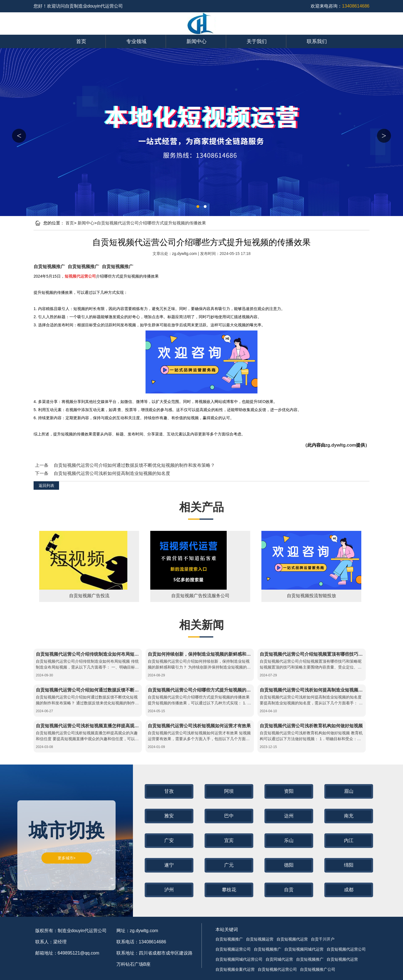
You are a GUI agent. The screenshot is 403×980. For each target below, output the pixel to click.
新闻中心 (196, 41)
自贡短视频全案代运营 (235, 969)
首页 (81, 41)
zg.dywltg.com (185, 254)
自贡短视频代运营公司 (346, 949)
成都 (349, 890)
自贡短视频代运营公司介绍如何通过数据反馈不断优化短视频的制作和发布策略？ (134, 465)
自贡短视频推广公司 (318, 969)
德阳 (289, 865)
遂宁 (169, 865)
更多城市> (67, 858)
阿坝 (229, 791)
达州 (289, 816)
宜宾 (229, 840)
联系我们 (317, 41)
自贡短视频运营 (260, 939)
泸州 (169, 890)
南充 (349, 816)
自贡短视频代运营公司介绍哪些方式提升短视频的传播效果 (151, 223)
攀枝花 (229, 890)
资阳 (289, 791)
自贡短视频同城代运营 (304, 949)
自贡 (289, 890)
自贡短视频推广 (49, 267)
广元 (229, 865)
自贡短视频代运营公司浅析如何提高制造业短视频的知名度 (112, 473)
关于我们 (257, 41)
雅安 (169, 816)
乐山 (289, 840)
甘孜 (169, 791)
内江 (349, 840)
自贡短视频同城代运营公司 (239, 959)
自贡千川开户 (323, 939)
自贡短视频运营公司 (233, 949)
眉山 (349, 791)
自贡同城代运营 (279, 959)
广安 (169, 840)
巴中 (229, 816)
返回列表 (46, 486)
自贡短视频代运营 (292, 939)
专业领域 (136, 41)
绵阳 (349, 865)
